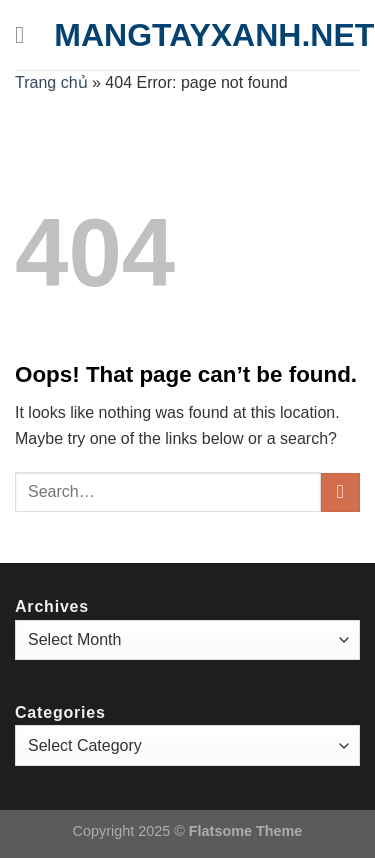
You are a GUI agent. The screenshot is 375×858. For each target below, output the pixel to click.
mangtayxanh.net (214, 35)
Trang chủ (51, 82)
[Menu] (27, 34)
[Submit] (340, 492)
